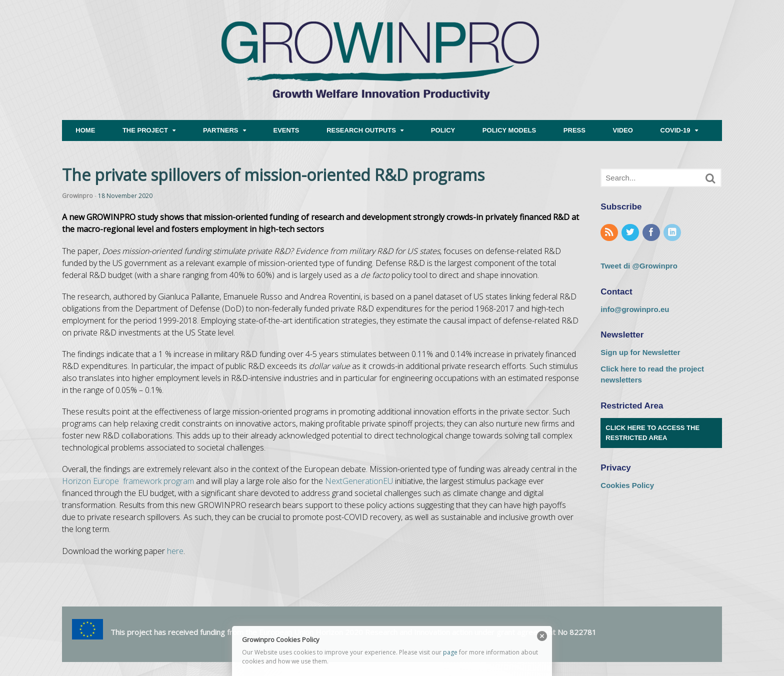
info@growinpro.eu (635, 309)
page (450, 652)
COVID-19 (675, 130)
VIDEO (623, 130)
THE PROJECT (145, 130)
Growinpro (77, 196)
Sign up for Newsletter (640, 352)
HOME (85, 130)
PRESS (574, 130)
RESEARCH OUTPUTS (361, 130)
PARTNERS (221, 130)
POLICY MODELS (509, 130)
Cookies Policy (627, 485)
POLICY (443, 130)
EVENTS (286, 130)
